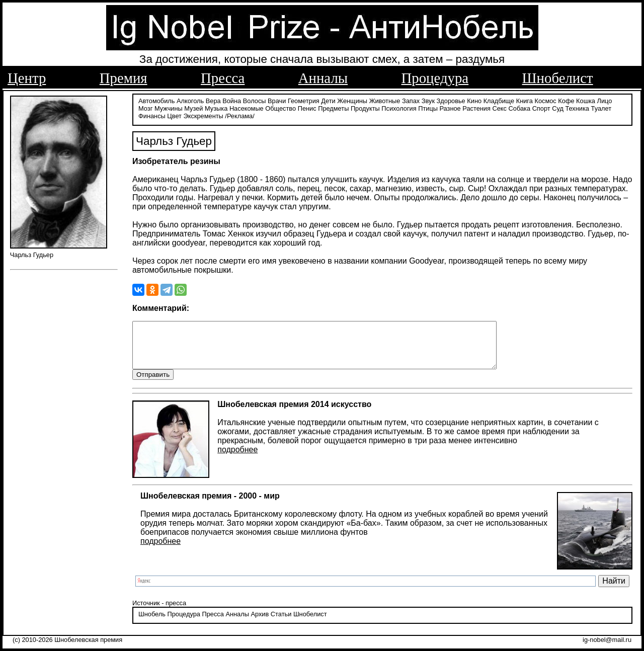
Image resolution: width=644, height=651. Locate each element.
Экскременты (204, 114)
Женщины (352, 99)
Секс (499, 107)
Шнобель (152, 623)
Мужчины (169, 107)
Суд (558, 107)
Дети (328, 99)
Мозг (145, 107)
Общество (280, 107)
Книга (525, 99)
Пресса (223, 78)
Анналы (323, 78)
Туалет (601, 107)
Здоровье (451, 99)
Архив (260, 623)
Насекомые (247, 107)
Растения (476, 107)
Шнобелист (558, 78)
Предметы (333, 107)
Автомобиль (156, 99)
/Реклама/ (239, 114)
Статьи (281, 623)
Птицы (428, 107)
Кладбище (499, 99)
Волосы (255, 99)
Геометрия (304, 99)
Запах (411, 99)
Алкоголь (190, 99)
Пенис (307, 107)
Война (232, 99)
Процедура (435, 78)
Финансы (152, 114)
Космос (545, 99)
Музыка (216, 107)
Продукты (365, 107)
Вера (213, 99)
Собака (520, 107)
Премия (124, 78)
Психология (399, 107)
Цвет (174, 114)
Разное (450, 107)
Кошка (586, 99)
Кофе (566, 99)
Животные (385, 99)
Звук (428, 99)
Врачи (277, 99)
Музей (193, 107)
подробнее (237, 459)
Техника (577, 107)
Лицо (605, 99)
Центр (27, 78)
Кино (474, 99)
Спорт (541, 107)
